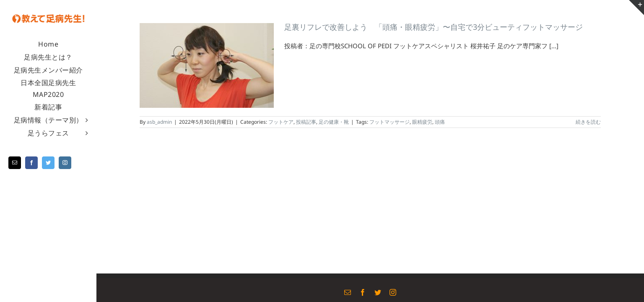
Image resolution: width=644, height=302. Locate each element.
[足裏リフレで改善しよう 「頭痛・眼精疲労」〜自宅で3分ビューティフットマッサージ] (207, 65)
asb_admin (159, 122)
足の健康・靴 (334, 122)
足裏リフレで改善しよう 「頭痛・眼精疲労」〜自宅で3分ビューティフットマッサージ (434, 27)
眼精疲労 (422, 122)
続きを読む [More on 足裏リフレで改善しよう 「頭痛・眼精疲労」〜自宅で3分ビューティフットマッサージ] (588, 122)
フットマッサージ (390, 122)
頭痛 (440, 122)
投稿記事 (306, 122)
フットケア (281, 122)
